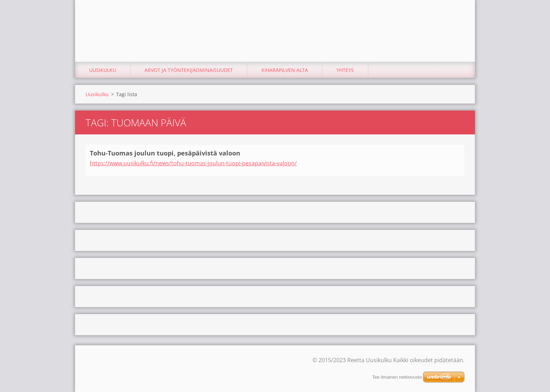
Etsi (457, 20)
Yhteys (345, 70)
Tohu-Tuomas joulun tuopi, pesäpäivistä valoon (165, 153)
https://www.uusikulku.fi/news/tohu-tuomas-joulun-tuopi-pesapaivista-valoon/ (193, 163)
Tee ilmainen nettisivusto (397, 377)
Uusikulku (103, 70)
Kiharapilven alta (285, 70)
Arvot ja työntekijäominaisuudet (189, 70)
